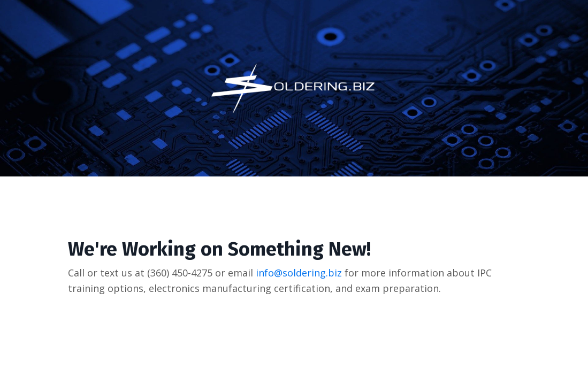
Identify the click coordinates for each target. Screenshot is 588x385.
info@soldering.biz (299, 273)
